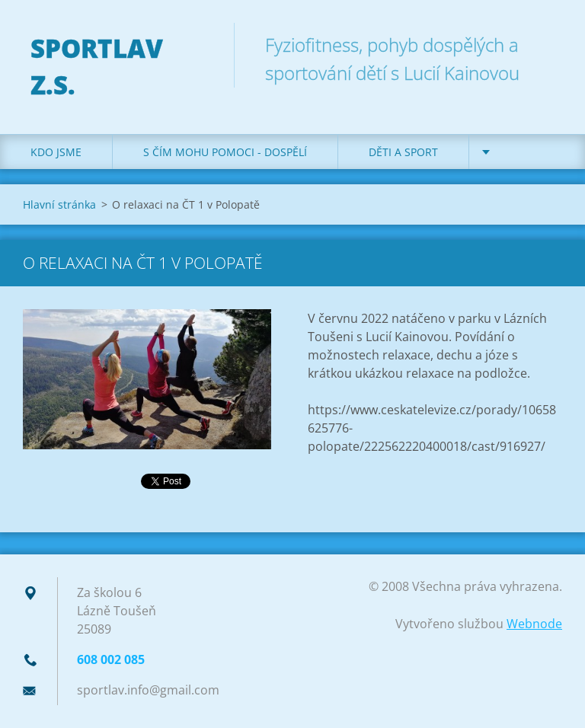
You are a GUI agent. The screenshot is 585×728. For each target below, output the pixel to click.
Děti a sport (403, 152)
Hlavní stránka (59, 204)
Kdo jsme (56, 152)
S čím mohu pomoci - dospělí (225, 152)
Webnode (534, 624)
